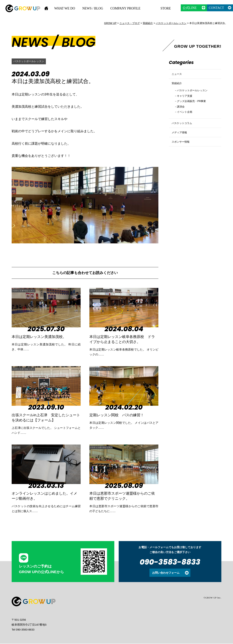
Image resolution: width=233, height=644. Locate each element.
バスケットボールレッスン (31, 61)
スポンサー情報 (182, 159)
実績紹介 (178, 88)
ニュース (19, 447)
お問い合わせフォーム (166, 573)
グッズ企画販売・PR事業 (195, 109)
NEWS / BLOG (93, 8)
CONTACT (216, 8)
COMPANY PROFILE (125, 8)
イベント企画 (187, 122)
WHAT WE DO (65, 8)
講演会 (182, 115)
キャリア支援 (187, 103)
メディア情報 (181, 147)
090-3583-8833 (170, 562)
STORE (166, 8)
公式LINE (190, 8)
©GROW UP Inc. (212, 598)
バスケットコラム (184, 135)
